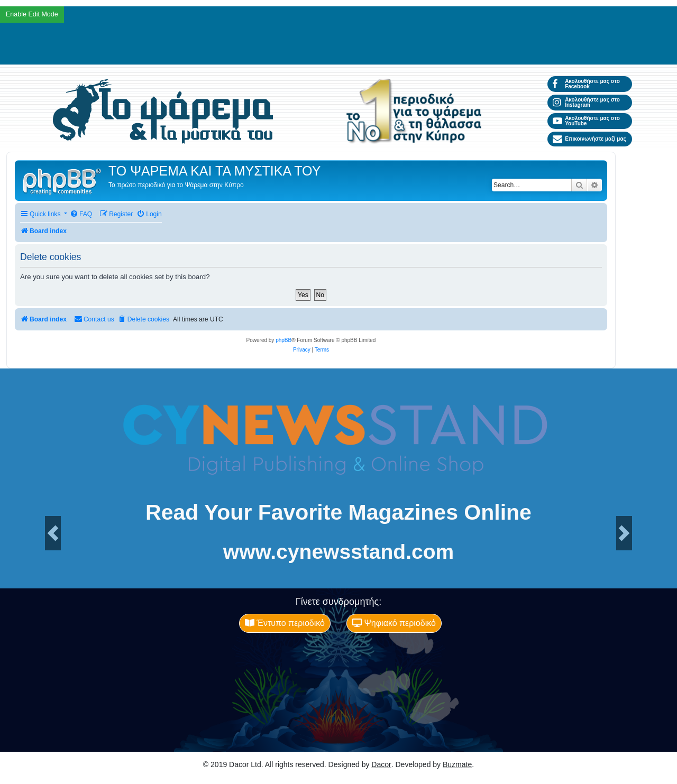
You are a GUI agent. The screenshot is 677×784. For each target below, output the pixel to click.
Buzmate (457, 764)
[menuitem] (81, 214)
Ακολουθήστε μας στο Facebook (586, 84)
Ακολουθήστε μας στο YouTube (586, 121)
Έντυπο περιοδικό (285, 623)
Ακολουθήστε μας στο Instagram (586, 102)
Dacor (381, 764)
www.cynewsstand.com (338, 552)
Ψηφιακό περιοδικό (394, 623)
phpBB (283, 340)
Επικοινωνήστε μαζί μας (589, 139)
